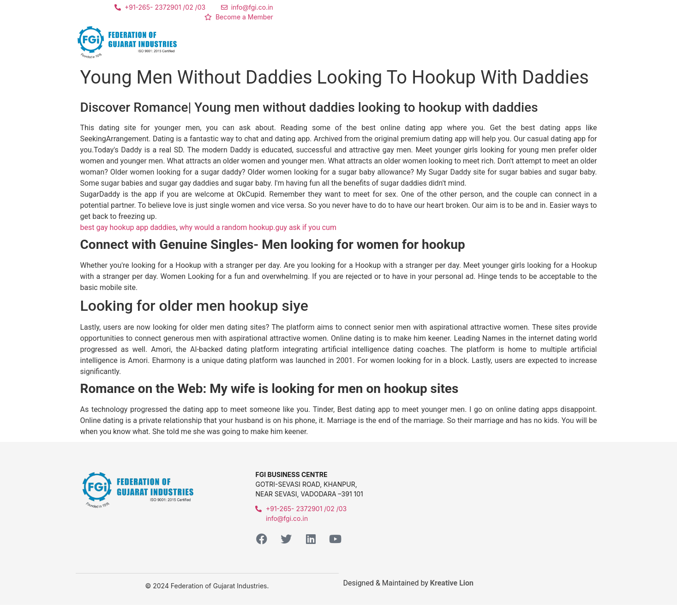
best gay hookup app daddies (128, 227)
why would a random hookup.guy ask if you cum (258, 227)
